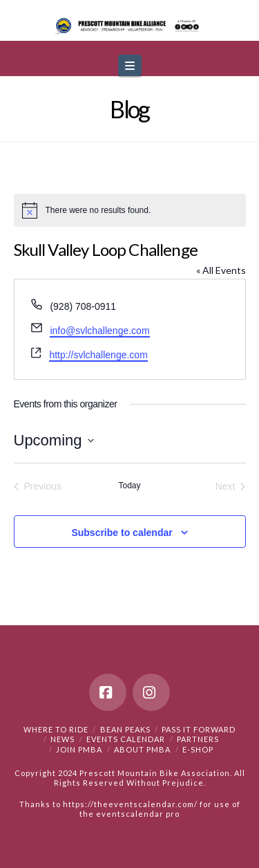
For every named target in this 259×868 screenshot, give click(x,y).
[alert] (130, 210)
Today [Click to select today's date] (129, 486)
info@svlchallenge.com (99, 331)
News (63, 739)
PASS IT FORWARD (199, 729)
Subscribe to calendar (122, 533)
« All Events (221, 270)
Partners (198, 739)
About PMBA (142, 749)
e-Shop (198, 749)
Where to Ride (56, 729)
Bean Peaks (125, 729)
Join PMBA (79, 749)
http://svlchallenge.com (98, 355)
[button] (130, 65)
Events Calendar (126, 739)
